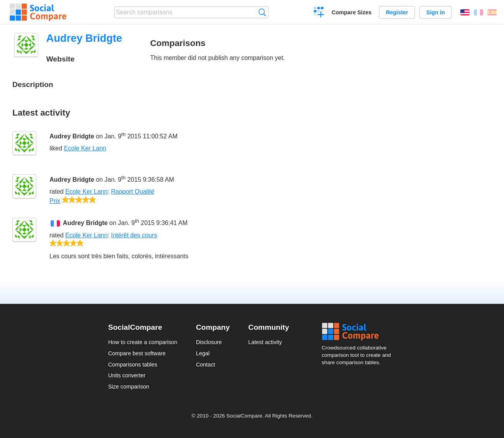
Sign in (436, 12)
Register (397, 12)
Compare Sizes (352, 12)
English (465, 12)
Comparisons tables (133, 365)
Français (478, 12)
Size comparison (129, 387)
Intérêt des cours (134, 235)
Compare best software (137, 353)
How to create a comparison (143, 342)
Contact (206, 365)
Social (359, 332)
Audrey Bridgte (72, 136)
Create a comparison (319, 13)
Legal (203, 353)
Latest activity (265, 342)
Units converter (127, 375)
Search (262, 12)
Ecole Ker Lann (85, 148)
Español (492, 12)
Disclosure (209, 342)
